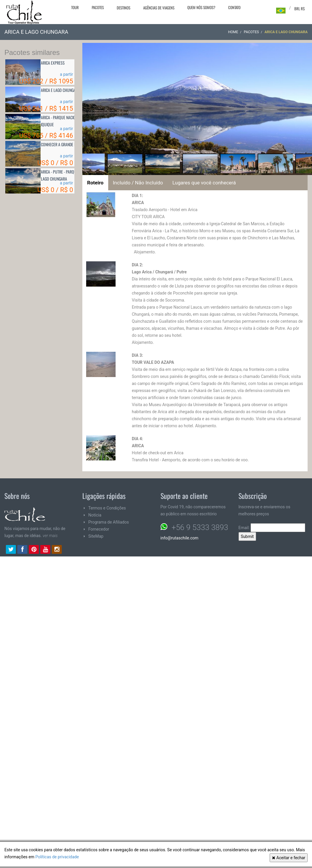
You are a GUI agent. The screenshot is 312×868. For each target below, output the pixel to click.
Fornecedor (99, 529)
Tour (75, 7)
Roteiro (95, 183)
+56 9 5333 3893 (200, 527)
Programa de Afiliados (109, 522)
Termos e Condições (107, 508)
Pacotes (98, 7)
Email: (272, 528)
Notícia (95, 515)
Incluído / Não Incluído (138, 183)
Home (233, 32)
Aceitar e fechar (289, 858)
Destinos (124, 8)
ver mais (50, 536)
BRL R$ (300, 9)
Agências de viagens (159, 8)
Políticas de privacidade (57, 857)
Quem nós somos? (201, 7)
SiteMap (96, 536)
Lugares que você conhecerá (204, 183)
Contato (234, 7)
